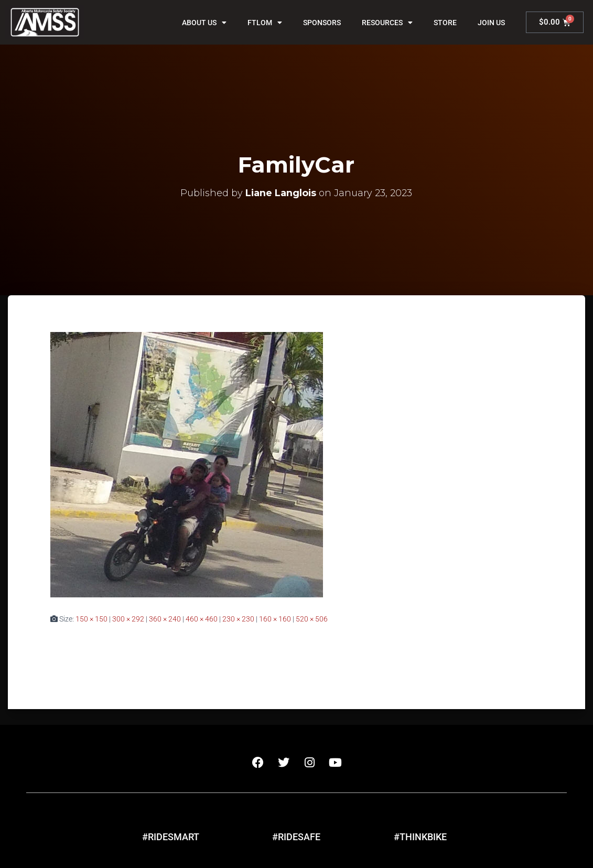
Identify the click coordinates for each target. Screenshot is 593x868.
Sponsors (322, 23)
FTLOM (265, 23)
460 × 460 (202, 619)
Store (445, 23)
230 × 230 (238, 619)
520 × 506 (312, 619)
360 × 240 (165, 619)
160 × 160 (275, 619)
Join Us (491, 23)
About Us (204, 23)
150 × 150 (91, 619)
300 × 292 (128, 619)
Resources (387, 23)
